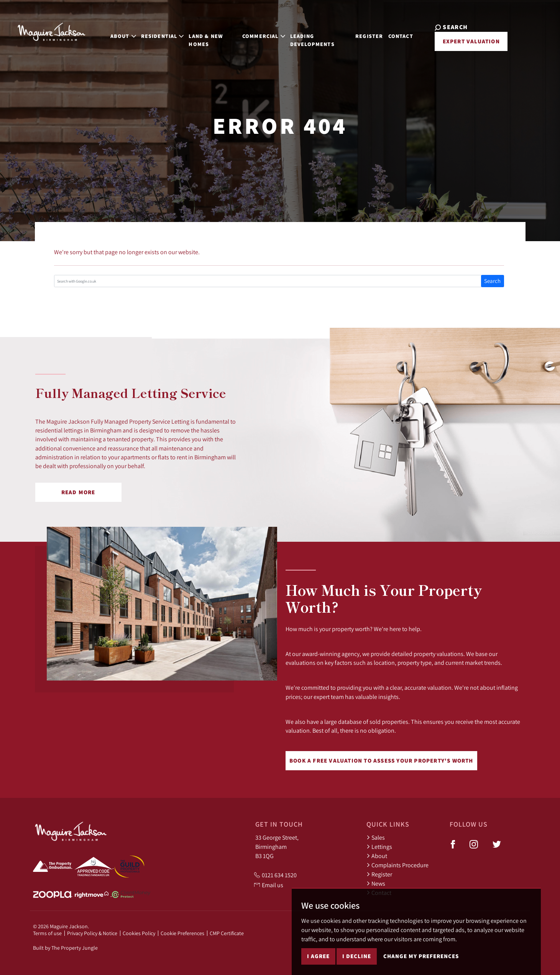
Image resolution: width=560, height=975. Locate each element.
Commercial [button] (258, 31)
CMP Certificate (227, 933)
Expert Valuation (466, 41)
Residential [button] (149, 31)
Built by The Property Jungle (65, 948)
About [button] (111, 31)
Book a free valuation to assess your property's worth (381, 760)
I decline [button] (357, 956)
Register (373, 31)
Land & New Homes (193, 35)
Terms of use (47, 933)
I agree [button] (318, 956)
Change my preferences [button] (421, 956)
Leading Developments (307, 35)
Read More (78, 492)
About (377, 856)
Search (492, 281)
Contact (404, 31)
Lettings (379, 847)
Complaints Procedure (397, 865)
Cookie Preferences (182, 933)
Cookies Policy (139, 933)
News (376, 883)
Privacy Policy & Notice (92, 933)
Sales (376, 837)
